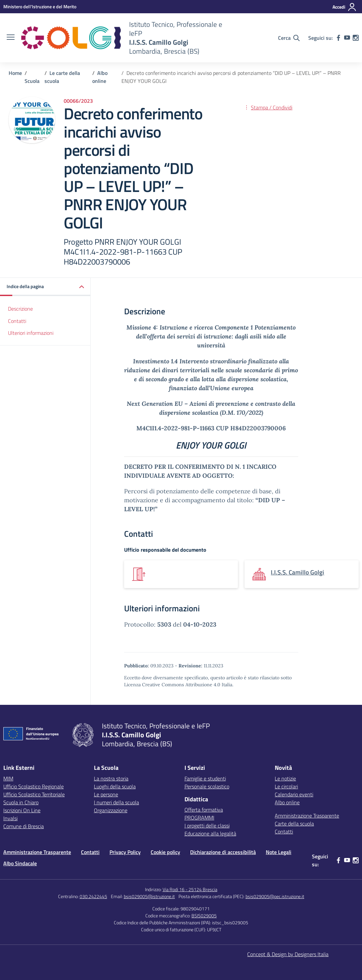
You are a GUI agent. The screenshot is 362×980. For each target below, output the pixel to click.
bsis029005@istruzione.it (149, 896)
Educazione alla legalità (210, 833)
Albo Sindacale (20, 863)
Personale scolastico (207, 786)
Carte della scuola (294, 824)
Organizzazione (111, 810)
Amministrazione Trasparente (307, 816)
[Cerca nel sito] (289, 38)
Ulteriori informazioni (31, 333)
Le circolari (286, 786)
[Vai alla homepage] (71, 38)
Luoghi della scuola (115, 786)
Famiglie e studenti (205, 778)
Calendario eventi (294, 794)
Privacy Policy (125, 852)
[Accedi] (345, 7)
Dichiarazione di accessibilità (223, 852)
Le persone (106, 794)
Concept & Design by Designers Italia (288, 954)
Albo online (287, 802)
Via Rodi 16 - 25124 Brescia (190, 889)
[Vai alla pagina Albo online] (100, 77)
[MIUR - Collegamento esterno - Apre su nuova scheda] (40, 6)
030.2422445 (93, 896)
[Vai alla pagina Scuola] (32, 81)
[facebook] (338, 38)
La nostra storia (111, 778)
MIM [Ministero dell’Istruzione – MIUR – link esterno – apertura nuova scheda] (8, 778)
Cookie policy (165, 852)
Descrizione (20, 309)
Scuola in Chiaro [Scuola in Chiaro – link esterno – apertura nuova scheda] (21, 802)
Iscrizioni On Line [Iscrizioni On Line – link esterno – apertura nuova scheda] (22, 810)
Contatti (17, 321)
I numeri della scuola (116, 802)
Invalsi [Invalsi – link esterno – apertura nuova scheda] (10, 818)
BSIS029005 (204, 916)
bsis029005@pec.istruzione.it (275, 896)
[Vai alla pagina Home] (15, 73)
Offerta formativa (204, 810)
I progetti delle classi (207, 826)
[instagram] (356, 38)
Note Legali (279, 852)
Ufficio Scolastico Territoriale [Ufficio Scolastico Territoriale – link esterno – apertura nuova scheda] (34, 794)
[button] (45, 287)
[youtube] (347, 38)
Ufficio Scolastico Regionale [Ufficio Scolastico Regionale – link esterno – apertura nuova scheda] (34, 786)
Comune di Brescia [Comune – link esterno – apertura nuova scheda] (24, 826)
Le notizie (285, 778)
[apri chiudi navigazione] (11, 38)
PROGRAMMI (199, 818)
